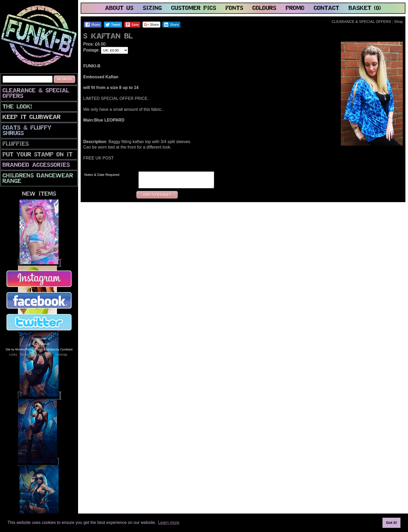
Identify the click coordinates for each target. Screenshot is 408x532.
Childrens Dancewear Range (38, 179)
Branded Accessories (36, 165)
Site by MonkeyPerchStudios (24, 349)
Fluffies (16, 144)
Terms (24, 354)
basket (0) (365, 8)
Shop (398, 22)
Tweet (113, 25)
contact (327, 8)
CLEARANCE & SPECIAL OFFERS (36, 94)
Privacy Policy (42, 354)
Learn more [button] (169, 523)
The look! (17, 107)
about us (119, 8)
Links (13, 354)
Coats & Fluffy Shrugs (27, 131)
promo (295, 8)
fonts (234, 8)
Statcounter (39, 338)
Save (132, 25)
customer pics (194, 8)
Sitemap (61, 354)
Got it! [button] (391, 523)
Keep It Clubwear (32, 117)
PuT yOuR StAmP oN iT (38, 155)
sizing (152, 8)
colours (264, 8)
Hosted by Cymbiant (59, 349)
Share (93, 25)
